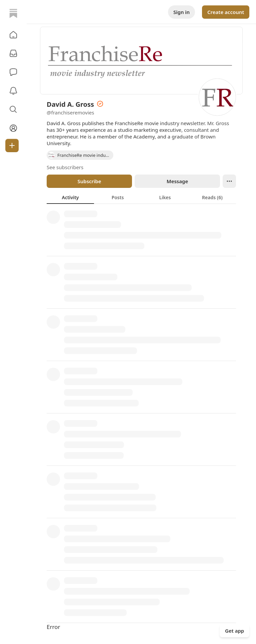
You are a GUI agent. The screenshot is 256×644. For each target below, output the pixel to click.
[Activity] (13, 91)
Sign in (181, 12)
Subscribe (89, 181)
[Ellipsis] (229, 181)
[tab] (70, 197)
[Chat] (13, 72)
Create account (226, 12)
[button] (13, 35)
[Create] (12, 145)
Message (177, 181)
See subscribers (65, 167)
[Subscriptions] (13, 53)
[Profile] (13, 128)
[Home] (13, 13)
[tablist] (141, 197)
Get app (234, 631)
